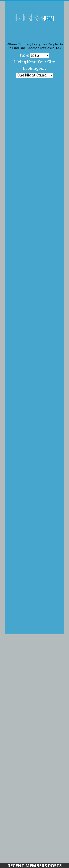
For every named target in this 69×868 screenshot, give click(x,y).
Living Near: (25, 62)
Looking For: (34, 69)
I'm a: (25, 55)
